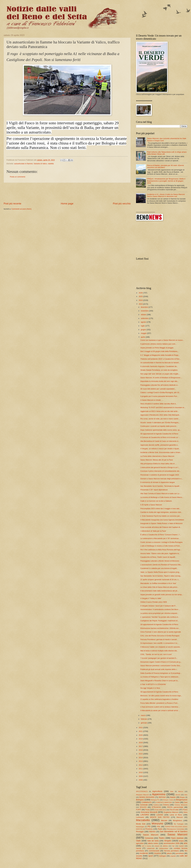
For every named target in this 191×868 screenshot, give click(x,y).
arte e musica (147, 846)
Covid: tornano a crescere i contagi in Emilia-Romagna (161, 542)
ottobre (144, 315)
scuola (139, 856)
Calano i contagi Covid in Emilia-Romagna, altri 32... (160, 392)
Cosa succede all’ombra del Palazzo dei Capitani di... (161, 527)
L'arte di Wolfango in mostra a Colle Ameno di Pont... (161, 546)
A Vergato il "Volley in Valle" (151, 598)
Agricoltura (157, 791)
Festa (147, 810)
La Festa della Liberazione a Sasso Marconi (157, 456)
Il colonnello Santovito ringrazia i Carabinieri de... (159, 366)
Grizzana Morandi (149, 812)
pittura (169, 853)
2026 (141, 293)
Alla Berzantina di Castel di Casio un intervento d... (160, 441)
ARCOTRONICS (142, 791)
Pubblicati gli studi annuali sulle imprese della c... (159, 669)
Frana (185, 810)
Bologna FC (155, 800)
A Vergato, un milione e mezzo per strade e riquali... (160, 449)
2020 (141, 735)
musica (157, 853)
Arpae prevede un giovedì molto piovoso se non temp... (162, 595)
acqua (181, 841)
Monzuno (157, 823)
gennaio (144, 723)
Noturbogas (140, 827)
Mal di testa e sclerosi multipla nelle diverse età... (159, 651)
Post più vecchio (122, 204)
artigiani (157, 846)
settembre (145, 318)
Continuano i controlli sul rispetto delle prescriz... (159, 426)
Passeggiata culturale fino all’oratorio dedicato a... (160, 385)
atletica (165, 846)
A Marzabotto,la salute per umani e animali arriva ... (160, 710)
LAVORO (145, 815)
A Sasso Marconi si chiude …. (152, 400)
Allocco (181, 791)
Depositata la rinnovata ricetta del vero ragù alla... (159, 381)
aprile (143, 337)
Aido (172, 791)
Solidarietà (149, 838)
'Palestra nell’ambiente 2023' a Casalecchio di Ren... (161, 359)
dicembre (145, 307)
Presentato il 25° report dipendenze (154, 490)
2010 (141, 772)
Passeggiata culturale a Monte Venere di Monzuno (160, 561)
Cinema (166, 805)
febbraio (144, 719)
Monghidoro (177, 820)
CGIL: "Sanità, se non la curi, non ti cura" (156, 654)
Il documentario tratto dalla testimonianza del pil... (159, 591)
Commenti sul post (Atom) (21, 209)
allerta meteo (153, 843)
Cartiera (156, 805)
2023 (141, 304)
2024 (141, 300)
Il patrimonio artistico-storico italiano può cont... (158, 344)
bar (173, 846)
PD (149, 826)
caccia (139, 848)
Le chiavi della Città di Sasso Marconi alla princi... (159, 587)
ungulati (173, 856)
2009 (141, 776)
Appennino (159, 794)
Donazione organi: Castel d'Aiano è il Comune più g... (161, 662)
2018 (141, 743)
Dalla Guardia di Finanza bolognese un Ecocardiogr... (161, 673)
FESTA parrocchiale (175, 807)
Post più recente (12, 204)
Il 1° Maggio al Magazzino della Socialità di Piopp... (160, 355)
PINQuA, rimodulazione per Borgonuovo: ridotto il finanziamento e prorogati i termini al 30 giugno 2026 (166, 181)
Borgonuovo (182, 800)
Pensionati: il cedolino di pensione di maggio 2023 (160, 475)
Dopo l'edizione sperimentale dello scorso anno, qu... (161, 430)
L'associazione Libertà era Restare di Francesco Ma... (161, 565)
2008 (141, 780)
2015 (141, 754)
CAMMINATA (147, 802)
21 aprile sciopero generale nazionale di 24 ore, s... (160, 580)
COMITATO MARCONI (164, 802)
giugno (144, 330)
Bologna (140, 800)
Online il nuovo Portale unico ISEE (154, 602)
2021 (141, 731)
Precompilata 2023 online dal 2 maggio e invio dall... (160, 509)
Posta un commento (18, 177)
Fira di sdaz (174, 810)
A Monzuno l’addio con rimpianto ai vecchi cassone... (161, 647)
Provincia (149, 829)
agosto (144, 322)
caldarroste (151, 848)
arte (186, 843)
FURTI (139, 810)
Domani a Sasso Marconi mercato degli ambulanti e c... (162, 479)
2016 (141, 750)
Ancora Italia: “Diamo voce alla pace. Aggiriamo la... (160, 553)
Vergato (168, 841)
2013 (141, 761)
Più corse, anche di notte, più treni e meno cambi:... (160, 419)
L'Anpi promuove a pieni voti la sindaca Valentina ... (160, 707)
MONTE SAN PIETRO (160, 817)
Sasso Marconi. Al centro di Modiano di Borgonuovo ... (161, 378)
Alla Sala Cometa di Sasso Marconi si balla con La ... (161, 494)
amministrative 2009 (171, 843)
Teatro (162, 838)
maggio (144, 333)
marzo (143, 715)
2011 (141, 769)
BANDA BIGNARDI (147, 797)
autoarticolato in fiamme (23, 164)
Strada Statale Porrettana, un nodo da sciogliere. (159, 370)
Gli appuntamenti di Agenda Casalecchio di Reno (159, 434)
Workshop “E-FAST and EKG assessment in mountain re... (163, 407)
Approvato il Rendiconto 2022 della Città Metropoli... (160, 415)
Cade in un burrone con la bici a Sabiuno (156, 501)
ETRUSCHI (156, 807)
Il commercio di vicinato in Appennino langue (158, 482)
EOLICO (143, 807)
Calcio (177, 802)
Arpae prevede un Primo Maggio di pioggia (157, 348)
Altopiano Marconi (142, 795)
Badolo (173, 797)
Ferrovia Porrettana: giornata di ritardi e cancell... (159, 639)
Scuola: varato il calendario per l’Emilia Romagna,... (160, 423)
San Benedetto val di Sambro (174, 831)
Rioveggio (140, 832)
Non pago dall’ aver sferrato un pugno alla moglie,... (160, 374)
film (186, 851)
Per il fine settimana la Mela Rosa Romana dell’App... (161, 550)
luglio (143, 326)
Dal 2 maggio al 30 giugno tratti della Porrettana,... (160, 351)
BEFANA (162, 797)
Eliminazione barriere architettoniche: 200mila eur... (160, 628)
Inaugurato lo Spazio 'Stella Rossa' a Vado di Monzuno (161, 523)
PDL (159, 827)
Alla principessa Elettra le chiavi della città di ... (158, 464)
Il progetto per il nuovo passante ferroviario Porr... (159, 396)
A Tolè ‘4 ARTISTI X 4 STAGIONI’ (153, 684)
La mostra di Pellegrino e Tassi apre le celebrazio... (160, 677)
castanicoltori (164, 848)
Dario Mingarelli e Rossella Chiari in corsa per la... (160, 681)
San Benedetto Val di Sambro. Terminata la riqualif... (160, 486)
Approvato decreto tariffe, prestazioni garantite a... (160, 445)
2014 (141, 758)
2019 (141, 739)
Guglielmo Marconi (171, 812)
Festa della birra (160, 810)
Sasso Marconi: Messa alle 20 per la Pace (157, 460)
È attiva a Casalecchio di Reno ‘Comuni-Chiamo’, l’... (161, 535)
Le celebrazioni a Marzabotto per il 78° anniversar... (160, 538)
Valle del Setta (153, 841)
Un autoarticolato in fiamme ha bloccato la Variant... (160, 363)
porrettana (180, 853)
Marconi (180, 817)
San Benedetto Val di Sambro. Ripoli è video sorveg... (161, 576)
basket (181, 846)
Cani (186, 802)
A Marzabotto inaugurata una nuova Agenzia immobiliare (162, 520)
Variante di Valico (40, 164)
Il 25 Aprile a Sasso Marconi (151, 505)
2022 (141, 728)
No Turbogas (179, 824)
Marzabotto (143, 820)
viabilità (51, 164)
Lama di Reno (176, 815)
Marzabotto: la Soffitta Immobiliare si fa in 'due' (158, 583)
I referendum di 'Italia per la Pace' (153, 531)
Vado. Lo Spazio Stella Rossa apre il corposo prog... (160, 572)
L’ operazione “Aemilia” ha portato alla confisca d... (160, 617)
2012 (141, 765)
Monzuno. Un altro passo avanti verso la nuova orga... (161, 696)
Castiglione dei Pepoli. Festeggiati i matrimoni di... (160, 621)
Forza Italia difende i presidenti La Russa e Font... (160, 703)
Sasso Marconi (151, 835)
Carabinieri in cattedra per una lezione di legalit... (159, 568)
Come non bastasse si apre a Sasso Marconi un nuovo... (162, 340)
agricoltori (140, 843)
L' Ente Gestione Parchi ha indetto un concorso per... (161, 516)
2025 (141, 296)
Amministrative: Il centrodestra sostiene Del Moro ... (160, 609)
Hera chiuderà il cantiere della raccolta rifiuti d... (159, 404)
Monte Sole (141, 824)
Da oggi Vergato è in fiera (150, 688)
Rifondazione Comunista (175, 829)
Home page (67, 204)
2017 (141, 746)
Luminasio (140, 817)
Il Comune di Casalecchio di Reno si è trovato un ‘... (160, 437)
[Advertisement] (67, 192)
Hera (185, 812)
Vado (138, 841)
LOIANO (160, 815)
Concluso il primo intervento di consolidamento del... (160, 471)
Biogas (182, 797)
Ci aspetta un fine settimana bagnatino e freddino (159, 699)
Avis (186, 795)
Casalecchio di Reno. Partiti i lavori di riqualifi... (158, 557)
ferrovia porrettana (171, 851)
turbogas (162, 856)
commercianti (154, 851)
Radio (160, 829)
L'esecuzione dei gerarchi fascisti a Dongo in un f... (160, 467)
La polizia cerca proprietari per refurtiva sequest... (159, 613)
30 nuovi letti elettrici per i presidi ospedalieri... (158, 389)
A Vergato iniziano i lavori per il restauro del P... (158, 606)
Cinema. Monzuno (181, 805)
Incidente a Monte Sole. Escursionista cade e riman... (161, 452)
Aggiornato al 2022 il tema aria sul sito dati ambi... (160, 411)
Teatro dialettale (177, 838)
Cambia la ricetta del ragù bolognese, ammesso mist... (161, 512)
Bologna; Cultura (168, 800)
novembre (145, 311)
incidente (144, 853)
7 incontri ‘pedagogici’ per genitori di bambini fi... (159, 658)
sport (151, 856)
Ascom (178, 795)
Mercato (164, 820)
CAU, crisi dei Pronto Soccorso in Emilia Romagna (160, 636)
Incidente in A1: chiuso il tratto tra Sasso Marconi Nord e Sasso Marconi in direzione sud (166, 195)
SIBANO (152, 832)
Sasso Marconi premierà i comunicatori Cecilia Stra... (161, 666)
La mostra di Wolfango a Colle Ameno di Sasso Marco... (162, 497)
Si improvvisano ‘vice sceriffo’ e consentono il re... (159, 643)
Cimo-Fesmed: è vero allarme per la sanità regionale (161, 632)
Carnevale (144, 805)
